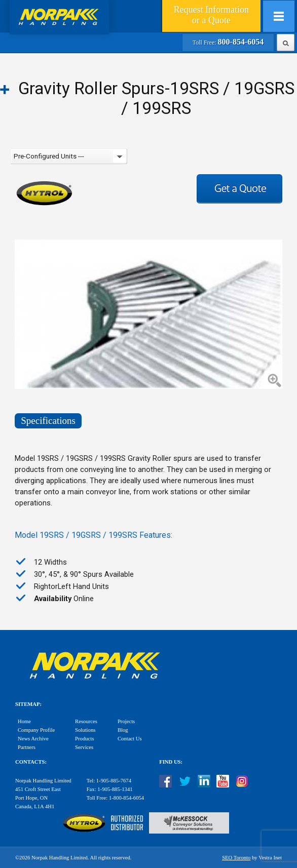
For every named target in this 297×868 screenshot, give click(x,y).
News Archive (33, 739)
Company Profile (36, 730)
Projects (126, 721)
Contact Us (130, 739)
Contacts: (31, 762)
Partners (27, 747)
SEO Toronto (236, 858)
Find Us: (171, 762)
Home (24, 721)
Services (84, 747)
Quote (211, 15)
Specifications (48, 421)
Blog (123, 730)
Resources (86, 721)
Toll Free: (228, 43)
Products (84, 739)
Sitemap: (28, 704)
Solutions (85, 730)
